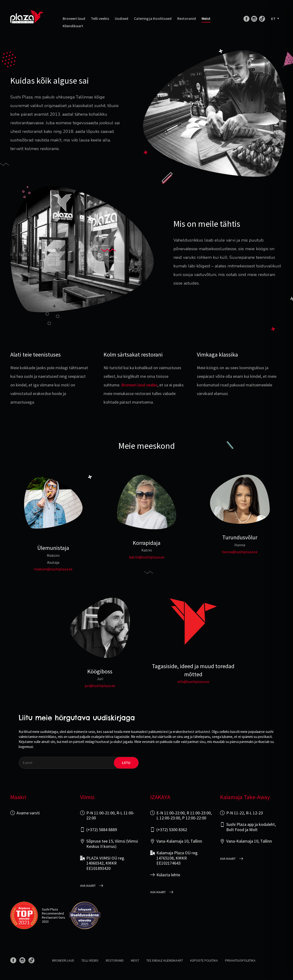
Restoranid (187, 19)
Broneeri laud (74, 19)
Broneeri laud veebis (139, 385)
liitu (126, 763)
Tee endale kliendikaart (165, 960)
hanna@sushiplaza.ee (240, 552)
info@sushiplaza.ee (193, 682)
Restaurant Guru (53, 917)
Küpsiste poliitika (204, 960)
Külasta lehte (168, 875)
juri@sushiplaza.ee (100, 686)
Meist (206, 19)
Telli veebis (100, 19)
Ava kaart (88, 886)
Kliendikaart (73, 26)
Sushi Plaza (50, 909)
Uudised (122, 19)
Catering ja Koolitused (153, 19)
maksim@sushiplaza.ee (53, 569)
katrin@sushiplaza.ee (147, 557)
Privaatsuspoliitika (240, 960)
